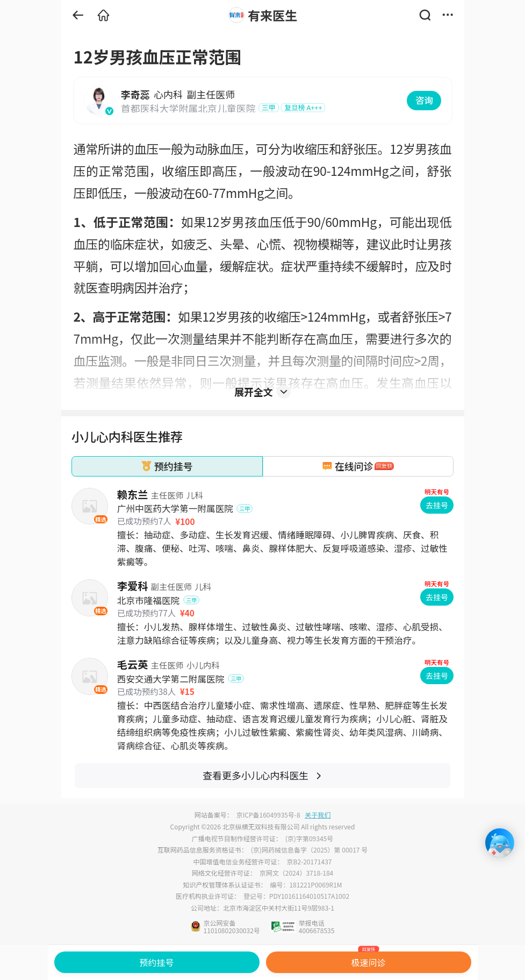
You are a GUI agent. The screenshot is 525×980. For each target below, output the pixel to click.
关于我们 (318, 815)
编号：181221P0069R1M (306, 885)
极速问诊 (368, 960)
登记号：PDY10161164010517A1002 (296, 896)
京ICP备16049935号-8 (268, 815)
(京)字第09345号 (309, 838)
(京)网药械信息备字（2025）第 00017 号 (309, 850)
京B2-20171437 (310, 861)
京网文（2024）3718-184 (296, 873)
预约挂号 (156, 962)
